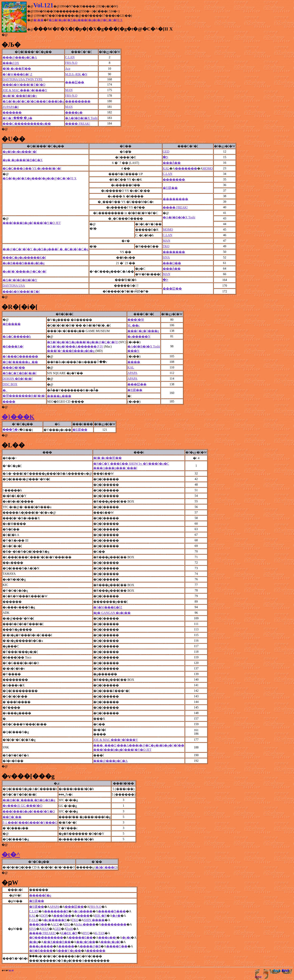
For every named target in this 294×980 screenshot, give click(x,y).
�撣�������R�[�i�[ (24, 396)
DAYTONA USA (14, 286)
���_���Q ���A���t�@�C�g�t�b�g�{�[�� (139, 745)
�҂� (116, 916)
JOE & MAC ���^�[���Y (25, 90)
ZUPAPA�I (11, 107)
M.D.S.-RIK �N (76, 74)
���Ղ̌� (10, 430)
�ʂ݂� (11, 970)
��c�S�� (86, 942)
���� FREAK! (78, 124)
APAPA (132, 373)
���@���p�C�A (20, 57)
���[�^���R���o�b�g (71, 351)
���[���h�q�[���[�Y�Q (29, 811)
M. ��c (134, 325)
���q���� (41, 946)
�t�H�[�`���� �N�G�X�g (29, 800)
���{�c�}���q (143, 331)
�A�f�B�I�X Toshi (81, 118)
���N (133, 351)
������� (186, 168)
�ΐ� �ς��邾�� (17, 69)
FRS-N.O (71, 63)
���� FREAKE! (43, 933)
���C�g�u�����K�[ (24, 258)
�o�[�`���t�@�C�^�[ (25, 271)
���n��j (107, 938)
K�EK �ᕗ (70, 933)
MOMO (208, 168)
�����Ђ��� (112, 911)
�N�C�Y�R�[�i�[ (20, 373)
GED (166, 151)
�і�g (34, 942)
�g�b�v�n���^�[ (20, 152)
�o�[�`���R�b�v (20, 96)
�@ (5, 35)
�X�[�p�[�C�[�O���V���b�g (33, 101)
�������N (56, 911)
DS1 (67, 924)
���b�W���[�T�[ (21, 292)
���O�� (172, 263)
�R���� (12, 324)
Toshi (70, 929)
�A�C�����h (17, 337)
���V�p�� (69, 951)
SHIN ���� (94, 920)
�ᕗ (166, 157)
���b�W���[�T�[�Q (24, 85)
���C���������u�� (27, 124)
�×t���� (83, 911)
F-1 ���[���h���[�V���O (30, 823)
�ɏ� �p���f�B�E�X (23, 160)
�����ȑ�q (40, 895)
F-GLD (34, 920)
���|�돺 (136, 320)
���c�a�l (110, 942)
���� (134, 362)
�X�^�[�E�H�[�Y (20, 280)
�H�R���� (41, 951)
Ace (68, 69)
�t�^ (11, 854)
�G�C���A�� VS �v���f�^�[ (32, 168)
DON (45, 916)
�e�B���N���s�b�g (24, 263)
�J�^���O (106, 867)
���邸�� (75, 82)
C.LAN (70, 57)
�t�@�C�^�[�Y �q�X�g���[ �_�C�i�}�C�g (45, 249)
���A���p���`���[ (115, 468)
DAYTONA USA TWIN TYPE (23, 79)
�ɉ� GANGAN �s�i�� (112, 613)
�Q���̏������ (46, 938)
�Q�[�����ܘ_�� (20, 362)
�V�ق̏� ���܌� (17, 118)
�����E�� (81, 938)
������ (12, 113)
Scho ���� (86, 924)
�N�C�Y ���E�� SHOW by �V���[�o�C (131, 464)
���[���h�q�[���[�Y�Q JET (32, 223)
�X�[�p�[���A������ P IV (75, 346)
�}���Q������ (20, 356)
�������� (78, 101)
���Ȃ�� (172, 163)
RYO (86, 933)
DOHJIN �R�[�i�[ (18, 379)
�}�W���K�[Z (108, 607)
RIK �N (101, 916)
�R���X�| (13, 346)
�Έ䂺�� (170, 188)
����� (66, 946)
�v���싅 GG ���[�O (22, 806)
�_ (5, 390)
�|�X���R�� (57, 942)
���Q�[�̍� (14, 368)
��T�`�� (12, 817)
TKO (166, 246)
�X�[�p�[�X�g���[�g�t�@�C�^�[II (82, 342)
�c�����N (139, 337)
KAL (166, 168)
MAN (69, 90)
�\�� (39, 20)
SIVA (166, 257)
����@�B (90, 946)
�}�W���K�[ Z (17, 74)
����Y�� (117, 946)
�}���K (18, 417)
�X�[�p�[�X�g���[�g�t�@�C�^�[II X (86, 20)
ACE (56, 924)
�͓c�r (126, 938)
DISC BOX (10, 384)
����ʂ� (74, 113)
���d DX (11, 63)
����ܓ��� (59, 396)
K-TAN (100, 933)
